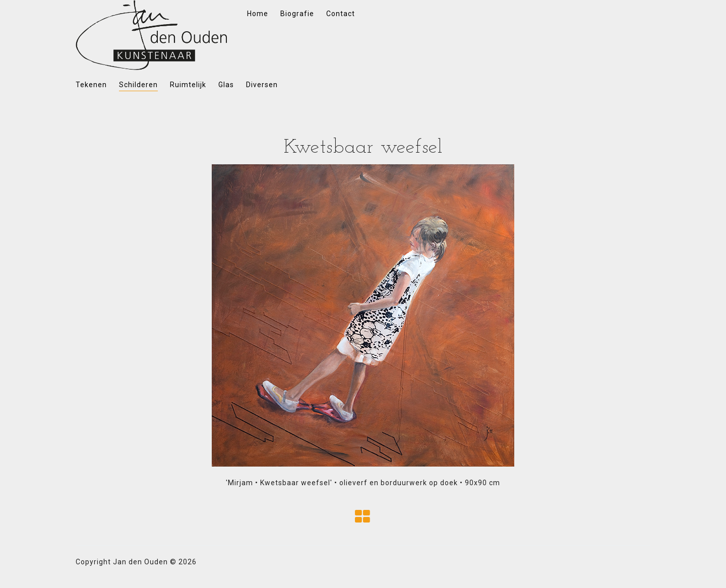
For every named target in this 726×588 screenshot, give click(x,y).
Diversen (262, 85)
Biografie (297, 14)
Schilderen (138, 85)
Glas (226, 85)
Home (258, 14)
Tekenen (91, 85)
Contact (341, 14)
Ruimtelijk (188, 85)
